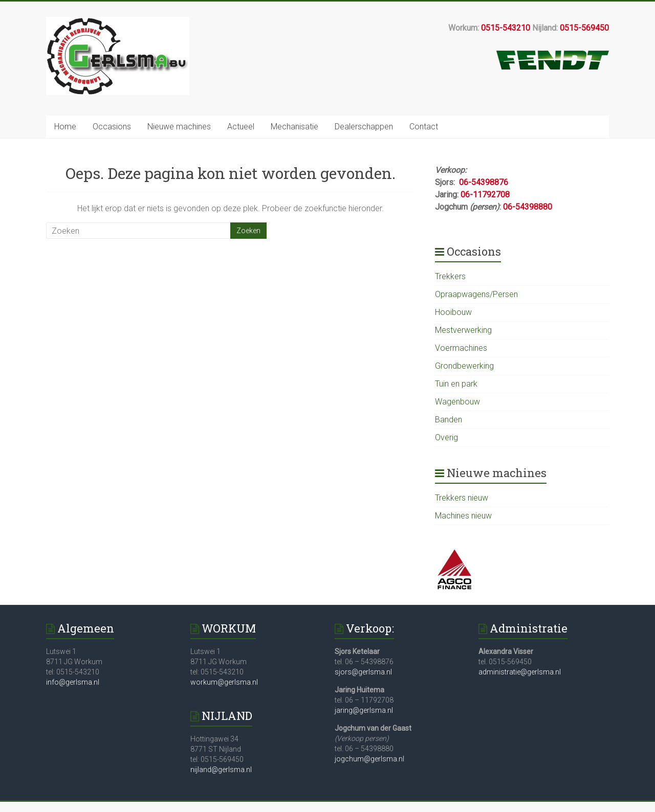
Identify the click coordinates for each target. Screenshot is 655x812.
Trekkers (450, 276)
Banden (449, 420)
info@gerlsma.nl (73, 682)
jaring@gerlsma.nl (364, 710)
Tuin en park (456, 384)
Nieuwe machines (179, 127)
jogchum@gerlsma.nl (369, 759)
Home (65, 127)
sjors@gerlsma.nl (363, 672)
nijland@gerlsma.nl (221, 770)
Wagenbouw (457, 402)
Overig (446, 437)
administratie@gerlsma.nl (520, 672)
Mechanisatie (294, 127)
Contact (424, 127)
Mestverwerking (463, 330)
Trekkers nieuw (462, 498)
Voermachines (461, 348)
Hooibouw (453, 312)
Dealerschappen (364, 127)
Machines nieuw (463, 516)
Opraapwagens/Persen (476, 294)
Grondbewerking (464, 366)
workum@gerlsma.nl (224, 682)
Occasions (112, 127)
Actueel (241, 127)
